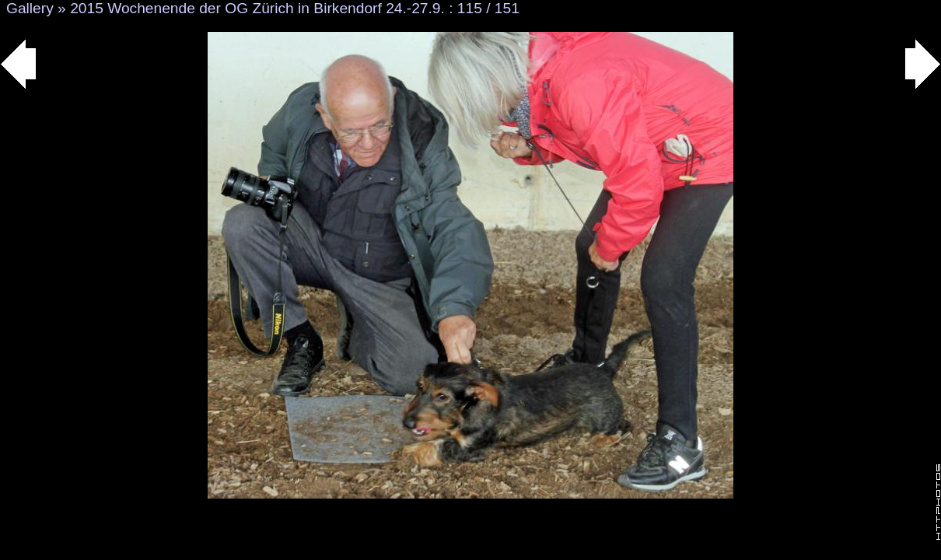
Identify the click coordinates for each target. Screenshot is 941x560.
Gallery (30, 8)
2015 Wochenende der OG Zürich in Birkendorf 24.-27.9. (257, 8)
